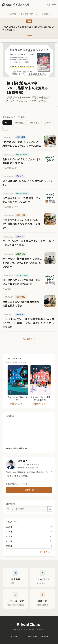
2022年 (9, 546)
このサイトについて (17, 636)
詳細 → (29, 35)
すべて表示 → (46, 552)
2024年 (9, 536)
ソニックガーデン (26, 464)
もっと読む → (29, 339)
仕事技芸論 (20, 122)
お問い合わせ (33, 636)
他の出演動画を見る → (16, 448)
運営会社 (45, 636)
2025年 (9, 531)
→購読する (29, 490)
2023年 (9, 541)
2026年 (9, 527)
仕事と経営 (35, 122)
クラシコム (23, 468)
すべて (7, 122)
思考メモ (48, 122)
